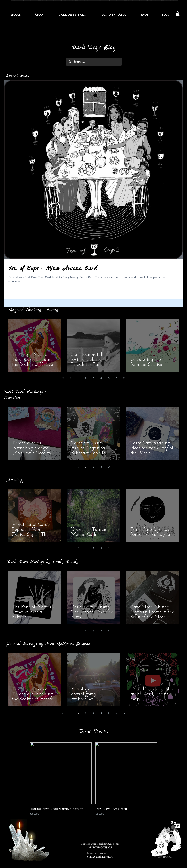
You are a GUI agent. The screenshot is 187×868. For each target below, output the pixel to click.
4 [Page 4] (101, 378)
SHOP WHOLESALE (100, 847)
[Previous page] (70, 378)
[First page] (63, 378)
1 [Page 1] (78, 378)
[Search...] (94, 62)
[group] (93, 779)
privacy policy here (105, 853)
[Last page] (124, 378)
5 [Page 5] (109, 378)
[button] (178, 14)
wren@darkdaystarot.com (105, 844)
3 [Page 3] (93, 378)
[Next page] (117, 378)
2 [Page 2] (86, 378)
